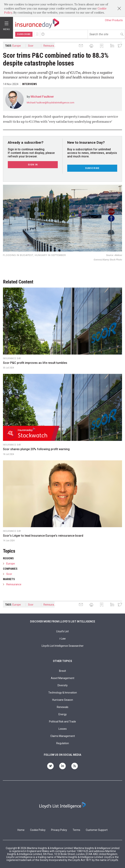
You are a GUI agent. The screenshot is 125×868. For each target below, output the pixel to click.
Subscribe (24, 34)
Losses (63, 729)
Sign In (37, 34)
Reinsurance (50, 46)
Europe (17, 46)
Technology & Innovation (63, 693)
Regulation (63, 743)
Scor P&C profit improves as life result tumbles (35, 363)
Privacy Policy (59, 830)
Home (21, 830)
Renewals (63, 707)
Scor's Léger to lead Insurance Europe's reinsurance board (43, 536)
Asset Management (63, 678)
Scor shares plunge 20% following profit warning (36, 449)
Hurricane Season (63, 700)
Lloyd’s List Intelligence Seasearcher (63, 646)
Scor (31, 46)
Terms (76, 830)
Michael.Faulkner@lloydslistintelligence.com (51, 103)
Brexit (62, 671)
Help (43, 34)
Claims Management (63, 736)
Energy (63, 714)
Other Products (114, 20)
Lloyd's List (62, 631)
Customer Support (97, 830)
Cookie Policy (38, 830)
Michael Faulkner (42, 97)
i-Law (63, 639)
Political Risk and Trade (62, 722)
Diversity (63, 685)
